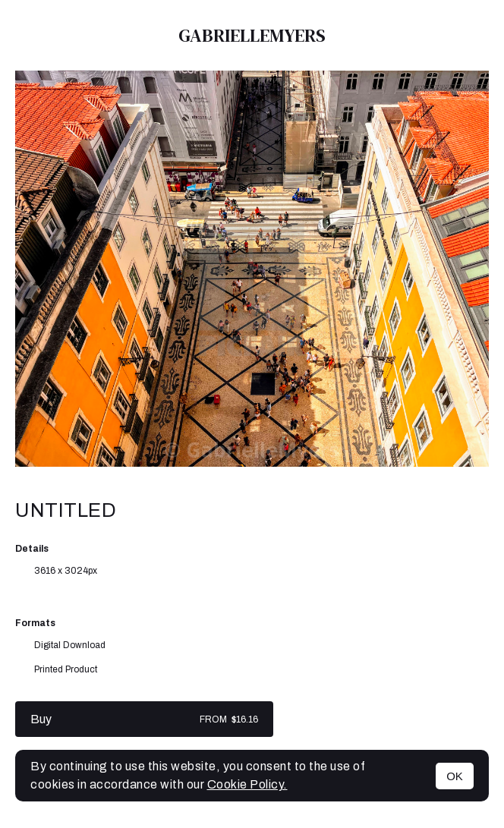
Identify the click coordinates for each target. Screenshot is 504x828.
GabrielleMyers (252, 35)
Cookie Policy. (247, 784)
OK (455, 776)
